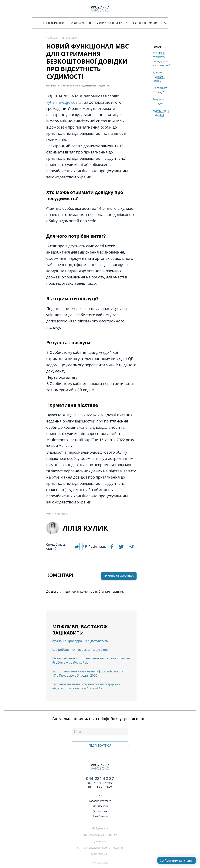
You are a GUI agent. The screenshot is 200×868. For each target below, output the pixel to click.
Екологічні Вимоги (145, 23)
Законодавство (81, 23)
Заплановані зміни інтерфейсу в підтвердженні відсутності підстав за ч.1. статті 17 (87, 686)
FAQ (100, 796)
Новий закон (100, 816)
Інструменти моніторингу (100, 835)
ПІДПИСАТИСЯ (100, 745)
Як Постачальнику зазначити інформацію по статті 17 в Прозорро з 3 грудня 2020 (89, 673)
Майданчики (100, 828)
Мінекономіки (100, 854)
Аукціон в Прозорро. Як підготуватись (80, 641)
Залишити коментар (119, 576)
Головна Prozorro (100, 801)
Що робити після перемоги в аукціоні (80, 650)
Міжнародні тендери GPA (112, 23)
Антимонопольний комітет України (100, 848)
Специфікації (100, 806)
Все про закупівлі (54, 23)
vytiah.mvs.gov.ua (62, 102)
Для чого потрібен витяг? (159, 77)
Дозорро (100, 841)
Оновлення (100, 811)
